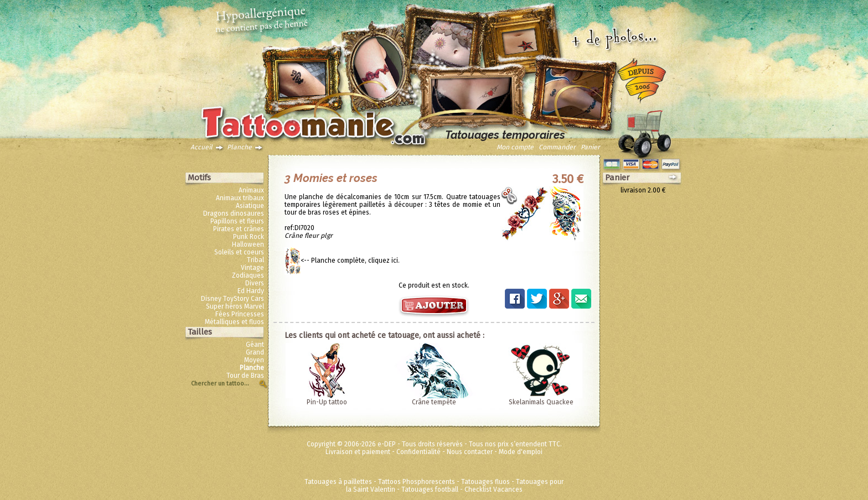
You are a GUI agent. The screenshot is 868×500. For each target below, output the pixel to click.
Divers (255, 283)
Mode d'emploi (521, 452)
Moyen (254, 360)
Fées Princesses (240, 314)
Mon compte (515, 147)
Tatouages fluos (485, 482)
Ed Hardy (251, 291)
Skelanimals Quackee (541, 402)
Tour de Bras (245, 376)
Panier (590, 147)
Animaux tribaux (240, 198)
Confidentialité (418, 452)
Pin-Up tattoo (327, 402)
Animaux (251, 190)
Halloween (248, 244)
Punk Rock (249, 237)
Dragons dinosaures (234, 213)
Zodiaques (248, 275)
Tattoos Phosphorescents (417, 482)
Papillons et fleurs (237, 221)
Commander (557, 147)
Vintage (252, 268)
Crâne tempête (434, 402)
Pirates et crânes (239, 229)
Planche (239, 147)
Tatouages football (430, 489)
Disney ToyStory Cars (232, 299)
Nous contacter (470, 452)
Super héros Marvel (235, 306)
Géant (255, 345)
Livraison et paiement (358, 452)
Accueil (201, 147)
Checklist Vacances (494, 489)
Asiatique (250, 206)
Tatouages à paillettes (338, 482)
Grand (255, 352)
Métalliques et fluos (234, 322)
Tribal (255, 260)
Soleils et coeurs (239, 252)
